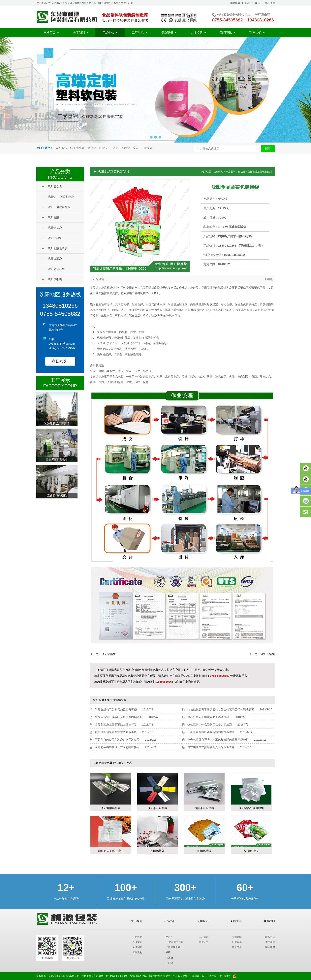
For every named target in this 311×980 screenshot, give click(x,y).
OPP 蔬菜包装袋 (174, 942)
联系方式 (270, 937)
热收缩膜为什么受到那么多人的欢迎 (210, 725)
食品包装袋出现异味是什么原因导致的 (119, 717)
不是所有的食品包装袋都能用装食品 (117, 740)
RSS (258, 3)
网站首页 (51, 32)
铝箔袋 (103, 148)
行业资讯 (237, 942)
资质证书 (169, 32)
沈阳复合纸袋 (53, 269)
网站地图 (235, 3)
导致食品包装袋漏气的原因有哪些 (116, 709)
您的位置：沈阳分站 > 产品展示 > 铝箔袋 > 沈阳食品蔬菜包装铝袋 (237, 172)
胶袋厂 (137, 148)
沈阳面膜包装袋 (55, 248)
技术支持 (237, 947)
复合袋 (92, 148)
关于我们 (80, 32)
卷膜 (168, 952)
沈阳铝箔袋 (52, 228)
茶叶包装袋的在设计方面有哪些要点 (117, 747)
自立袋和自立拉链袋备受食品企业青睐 (211, 747)
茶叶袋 (126, 148)
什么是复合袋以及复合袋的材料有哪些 (211, 732)
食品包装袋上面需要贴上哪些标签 (116, 725)
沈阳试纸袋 (52, 279)
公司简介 (137, 937)
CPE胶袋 (62, 148)
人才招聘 (198, 32)
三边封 (114, 148)
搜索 (268, 148)
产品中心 (110, 32)
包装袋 (177, 976)
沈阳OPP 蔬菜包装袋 (58, 197)
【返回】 (269, 279)
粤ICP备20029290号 (116, 976)
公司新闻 (237, 937)
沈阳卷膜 (51, 217)
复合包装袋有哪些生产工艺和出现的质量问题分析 (218, 740)
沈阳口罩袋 (52, 259)
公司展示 (203, 921)
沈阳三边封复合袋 (56, 207)
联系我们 (257, 32)
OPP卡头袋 (77, 148)
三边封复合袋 (173, 947)
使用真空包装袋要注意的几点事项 (116, 732)
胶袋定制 (137, 952)
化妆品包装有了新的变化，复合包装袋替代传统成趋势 (221, 709)
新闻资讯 (228, 32)
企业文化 (137, 942)
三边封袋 (211, 976)
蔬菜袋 (148, 148)
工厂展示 (139, 32)
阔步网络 (98, 976)
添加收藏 (270, 3)
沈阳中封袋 (52, 238)
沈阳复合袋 (52, 186)
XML (248, 3)
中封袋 (169, 963)
